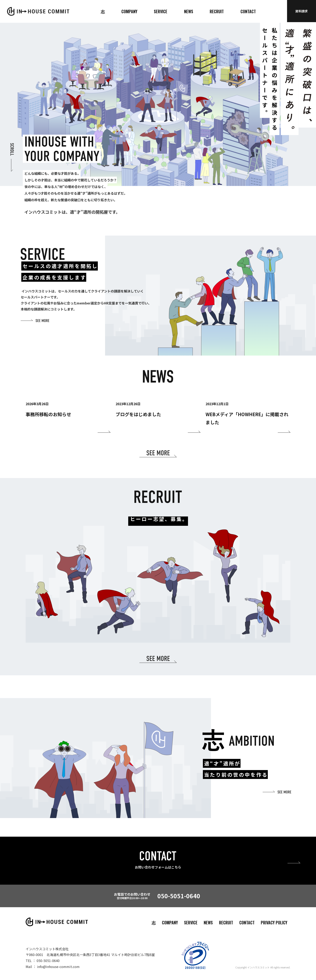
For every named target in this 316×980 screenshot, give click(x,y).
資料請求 (302, 11)
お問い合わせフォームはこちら (158, 867)
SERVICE (161, 11)
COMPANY (129, 11)
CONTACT (248, 11)
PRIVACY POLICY (274, 922)
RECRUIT (217, 11)
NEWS (189, 11)
